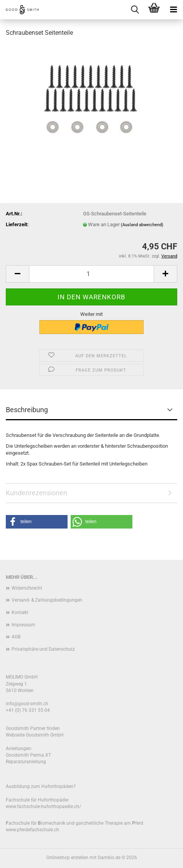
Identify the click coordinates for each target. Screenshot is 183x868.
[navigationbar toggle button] (173, 10)
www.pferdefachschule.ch (32, 830)
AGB (16, 637)
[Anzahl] (91, 274)
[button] (17, 274)
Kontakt (20, 612)
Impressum (23, 625)
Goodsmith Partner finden (33, 728)
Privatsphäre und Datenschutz (43, 649)
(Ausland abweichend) (142, 225)
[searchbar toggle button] (135, 10)
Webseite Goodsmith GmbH (35, 735)
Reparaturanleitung (26, 762)
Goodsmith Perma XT (28, 755)
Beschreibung (27, 410)
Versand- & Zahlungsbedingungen (47, 600)
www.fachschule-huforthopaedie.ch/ (43, 807)
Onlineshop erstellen (67, 858)
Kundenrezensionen (36, 493)
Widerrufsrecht (27, 588)
